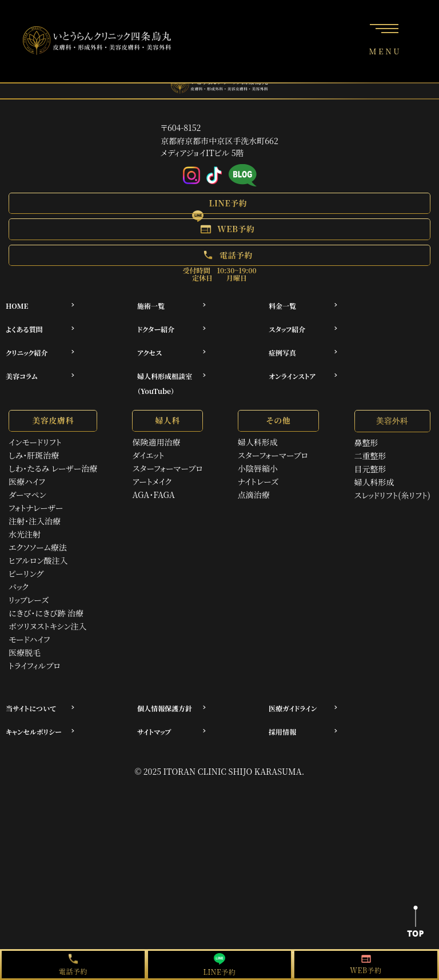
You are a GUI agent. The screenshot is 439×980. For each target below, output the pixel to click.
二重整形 (370, 456)
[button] (219, 203)
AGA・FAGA (153, 495)
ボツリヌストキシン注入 (48, 626)
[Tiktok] (214, 176)
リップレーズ (29, 600)
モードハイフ (29, 639)
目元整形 (370, 469)
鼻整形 (366, 443)
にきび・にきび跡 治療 (46, 613)
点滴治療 (254, 495)
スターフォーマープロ (167, 468)
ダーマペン (27, 495)
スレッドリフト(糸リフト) (392, 495)
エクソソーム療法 (38, 547)
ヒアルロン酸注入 (38, 560)
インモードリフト (35, 442)
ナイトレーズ (258, 481)
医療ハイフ (27, 481)
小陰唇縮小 (258, 468)
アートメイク (152, 481)
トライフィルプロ (35, 666)
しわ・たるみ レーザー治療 (53, 468)
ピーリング (26, 573)
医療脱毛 (25, 652)
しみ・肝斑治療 (34, 455)
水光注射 (25, 534)
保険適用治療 (156, 442)
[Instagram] (191, 176)
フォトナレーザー (36, 508)
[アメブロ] (243, 176)
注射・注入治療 (35, 521)
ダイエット (148, 455)
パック (19, 587)
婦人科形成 (258, 442)
